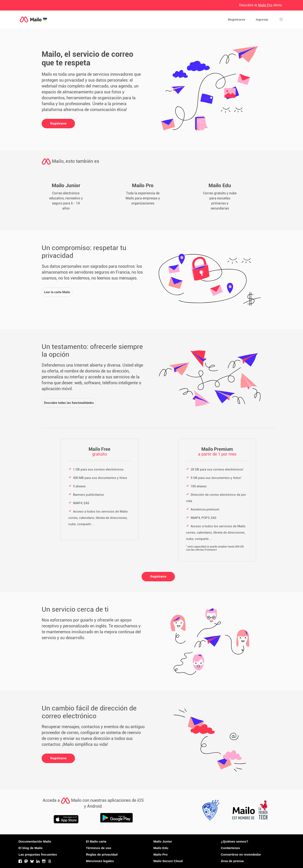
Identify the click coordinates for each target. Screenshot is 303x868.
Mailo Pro (161, 854)
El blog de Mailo (31, 848)
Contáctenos (231, 848)
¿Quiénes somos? (235, 841)
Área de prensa (232, 861)
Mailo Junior (163, 841)
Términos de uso (99, 848)
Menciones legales (100, 861)
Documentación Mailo (35, 841)
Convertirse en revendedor (241, 854)
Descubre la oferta (260, 5)
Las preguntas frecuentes (38, 854)
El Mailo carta (96, 841)
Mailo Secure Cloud (168, 861)
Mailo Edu (161, 848)
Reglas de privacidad (102, 854)
